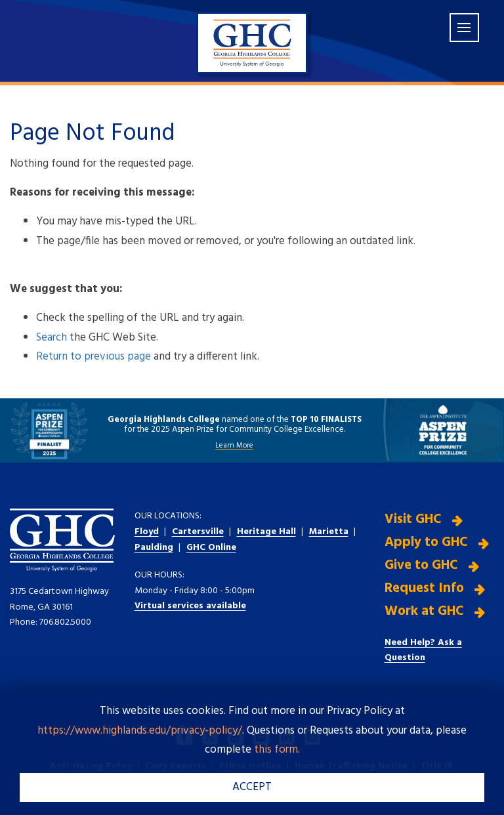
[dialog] (465, 776)
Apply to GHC (426, 542)
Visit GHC (413, 519)
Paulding (154, 548)
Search (52, 338)
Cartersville (198, 532)
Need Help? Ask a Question (423, 651)
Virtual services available (190, 606)
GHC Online (211, 548)
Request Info (424, 588)
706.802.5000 (65, 622)
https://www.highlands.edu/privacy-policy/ (140, 731)
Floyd (147, 532)
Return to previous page (94, 357)
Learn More (234, 446)
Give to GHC (421, 565)
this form (276, 750)
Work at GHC (424, 611)
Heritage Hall (266, 532)
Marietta (329, 532)
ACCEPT (252, 787)
